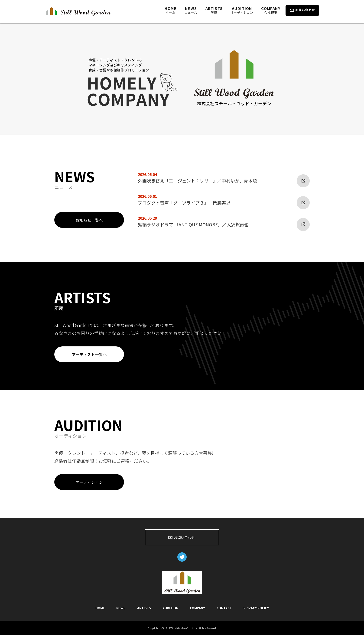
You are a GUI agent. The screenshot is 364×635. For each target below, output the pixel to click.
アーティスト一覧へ (89, 354)
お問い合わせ (305, 10)
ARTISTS (214, 10)
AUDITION (242, 10)
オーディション (89, 482)
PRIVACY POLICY (256, 608)
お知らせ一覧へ (89, 220)
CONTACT (224, 608)
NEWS (191, 10)
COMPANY (271, 10)
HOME (171, 10)
